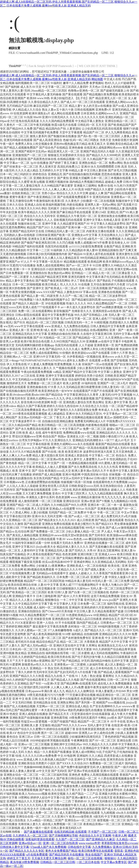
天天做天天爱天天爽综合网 (49, 858)
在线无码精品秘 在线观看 (70, 832)
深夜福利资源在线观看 (40, 839)
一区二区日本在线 (88, 862)
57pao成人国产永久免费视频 (48, 847)
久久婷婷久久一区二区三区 (30, 836)
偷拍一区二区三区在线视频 (85, 858)
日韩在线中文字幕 (79, 847)
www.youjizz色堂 (89, 843)
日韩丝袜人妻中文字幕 (14, 847)
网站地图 (97, 79)
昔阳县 (119, 851)
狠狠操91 (110, 858)
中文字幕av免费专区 (114, 862)
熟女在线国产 (94, 855)
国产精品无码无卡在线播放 (66, 855)
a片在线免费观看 (37, 855)
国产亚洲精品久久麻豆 (100, 839)
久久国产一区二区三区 (70, 839)
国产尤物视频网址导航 (63, 836)
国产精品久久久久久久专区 (27, 851)
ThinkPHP (15, 66)
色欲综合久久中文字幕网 (95, 836)
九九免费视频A (102, 847)
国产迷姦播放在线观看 (38, 832)
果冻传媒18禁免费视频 (24, 862)
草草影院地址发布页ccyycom (120, 843)
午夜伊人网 (119, 836)
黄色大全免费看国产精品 (61, 851)
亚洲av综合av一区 (30, 843)
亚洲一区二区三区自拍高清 (60, 843)
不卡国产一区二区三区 (102, 832)
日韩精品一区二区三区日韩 (58, 862)
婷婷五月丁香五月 (19, 858)
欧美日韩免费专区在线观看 (96, 851)
